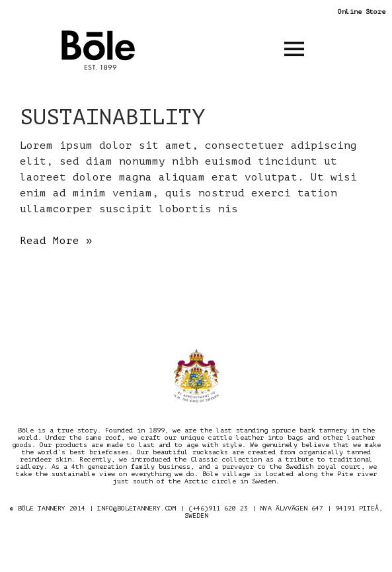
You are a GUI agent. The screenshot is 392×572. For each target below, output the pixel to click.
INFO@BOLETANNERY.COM (137, 508)
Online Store (362, 12)
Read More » (56, 241)
